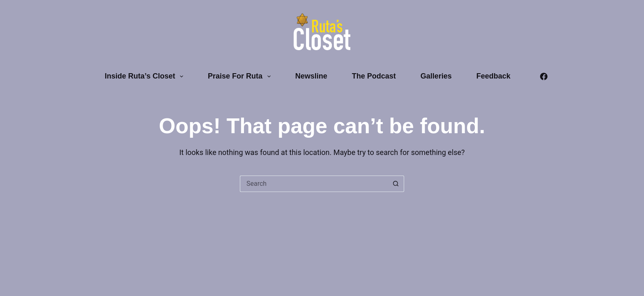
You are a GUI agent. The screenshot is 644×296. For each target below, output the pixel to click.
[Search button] (396, 184)
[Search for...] (314, 184)
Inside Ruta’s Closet (146, 76)
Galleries (436, 76)
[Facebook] (544, 76)
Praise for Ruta (241, 76)
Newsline (311, 76)
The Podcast (374, 76)
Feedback (493, 76)
